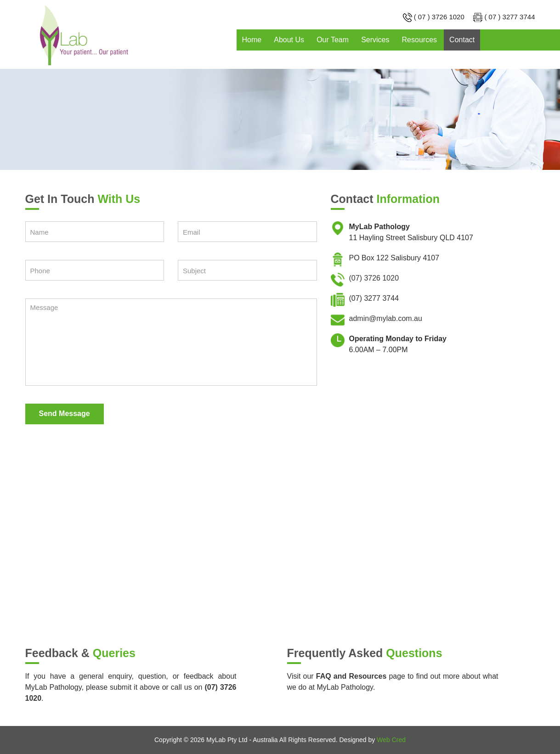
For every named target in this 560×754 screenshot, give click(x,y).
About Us (289, 40)
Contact (462, 40)
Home (252, 40)
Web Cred (391, 740)
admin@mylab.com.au (386, 318)
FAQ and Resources (351, 676)
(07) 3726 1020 (374, 278)
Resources (419, 40)
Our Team (333, 40)
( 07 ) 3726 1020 (439, 17)
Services (375, 40)
